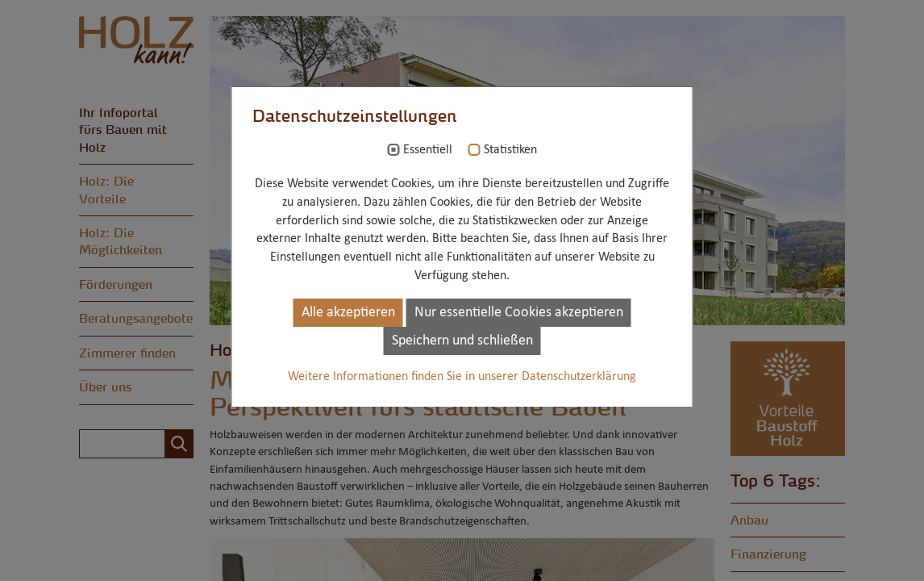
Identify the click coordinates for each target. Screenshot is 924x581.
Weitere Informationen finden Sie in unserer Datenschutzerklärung (462, 377)
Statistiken (510, 150)
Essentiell (428, 150)
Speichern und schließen (462, 341)
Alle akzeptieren (348, 313)
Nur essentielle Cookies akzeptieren (519, 313)
